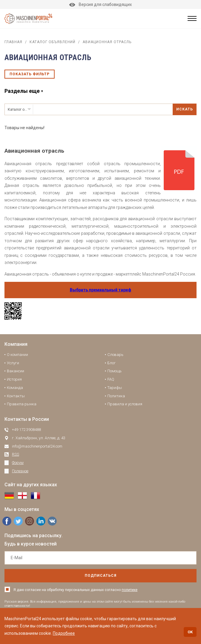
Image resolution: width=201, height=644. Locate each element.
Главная (13, 42)
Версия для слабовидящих (101, 4)
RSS (16, 454)
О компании (17, 355)
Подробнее (64, 633)
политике (130, 590)
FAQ (111, 379)
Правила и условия (125, 404)
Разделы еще (22, 91)
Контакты (16, 396)
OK (190, 632)
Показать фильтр (30, 74)
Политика (116, 396)
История (14, 379)
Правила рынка (22, 404)
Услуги (13, 363)
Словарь (115, 355)
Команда (15, 388)
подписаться (101, 576)
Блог (112, 363)
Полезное (20, 471)
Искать (185, 109)
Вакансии (16, 371)
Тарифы (115, 388)
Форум (18, 463)
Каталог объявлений (52, 42)
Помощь (115, 371)
